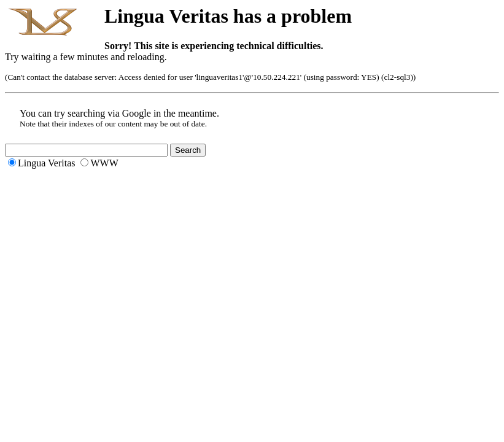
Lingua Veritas (46, 163)
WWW (104, 163)
